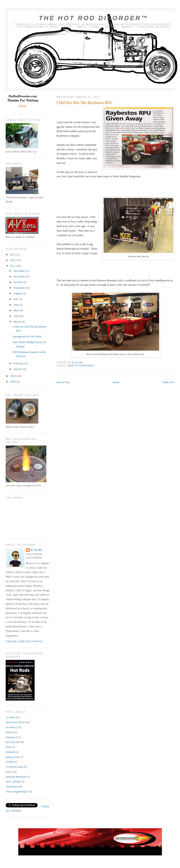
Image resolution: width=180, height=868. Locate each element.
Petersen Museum (16, 777)
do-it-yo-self (13, 742)
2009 (13, 382)
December (20, 271)
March (18, 322)
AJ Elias (36, 550)
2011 (13, 266)
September (20, 288)
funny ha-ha (12, 757)
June (16, 305)
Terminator (12, 786)
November (20, 276)
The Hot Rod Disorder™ (94, 18)
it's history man (14, 767)
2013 (13, 254)
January (18, 369)
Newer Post (63, 382)
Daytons (10, 737)
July (16, 299)
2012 (13, 260)
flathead (10, 752)
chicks (9, 732)
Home (116, 382)
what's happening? (81, 366)
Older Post (168, 382)
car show (11, 727)
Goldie (9, 762)
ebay (8, 747)
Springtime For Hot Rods (27, 336)
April (17, 316)
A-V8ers (11, 717)
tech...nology (13, 781)
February (19, 363)
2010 (13, 376)
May (16, 310)
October (18, 282)
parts (8, 772)
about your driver (15, 722)
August (18, 293)
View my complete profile (24, 642)
